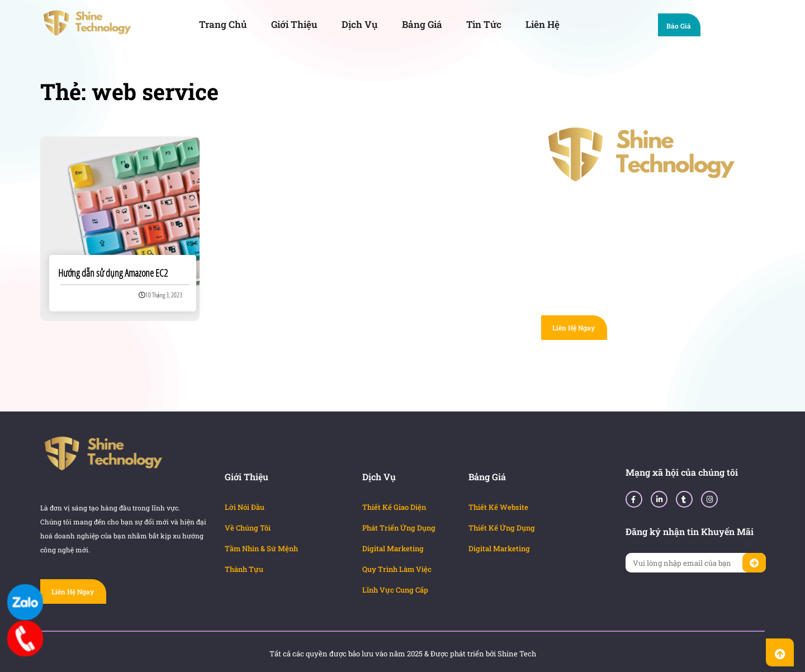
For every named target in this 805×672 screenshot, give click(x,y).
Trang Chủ (223, 24)
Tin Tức (484, 24)
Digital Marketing (393, 548)
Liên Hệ (543, 24)
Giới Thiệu (294, 24)
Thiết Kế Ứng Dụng (502, 528)
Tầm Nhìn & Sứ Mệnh (261, 548)
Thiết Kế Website (498, 507)
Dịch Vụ (360, 24)
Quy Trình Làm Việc (397, 569)
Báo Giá (684, 27)
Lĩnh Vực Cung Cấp (395, 590)
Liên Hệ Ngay (574, 328)
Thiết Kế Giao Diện (394, 507)
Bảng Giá (422, 24)
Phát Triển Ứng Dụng (399, 528)
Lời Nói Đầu (245, 507)
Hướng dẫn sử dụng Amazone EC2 (113, 273)
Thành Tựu (244, 569)
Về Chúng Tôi (248, 528)
